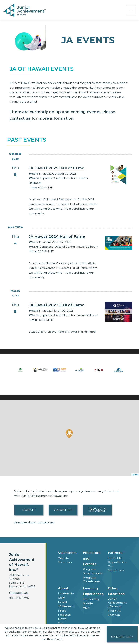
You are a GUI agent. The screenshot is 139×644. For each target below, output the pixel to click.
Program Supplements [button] (92, 571)
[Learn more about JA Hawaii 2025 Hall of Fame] (64, 168)
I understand (122, 634)
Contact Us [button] (19, 593)
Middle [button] (88, 603)
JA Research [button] (67, 605)
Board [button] (62, 601)
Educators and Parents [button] (92, 558)
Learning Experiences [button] (93, 591)
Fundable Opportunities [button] (117, 560)
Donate (29, 510)
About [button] (63, 588)
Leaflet (135, 475)
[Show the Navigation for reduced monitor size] (131, 10)
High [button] (86, 607)
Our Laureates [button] (65, 624)
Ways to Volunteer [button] (65, 560)
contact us (20, 118)
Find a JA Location (114, 612)
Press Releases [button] (64, 611)
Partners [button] (115, 553)
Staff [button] (61, 597)
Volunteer (63, 510)
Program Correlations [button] (91, 579)
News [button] (62, 617)
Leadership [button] (66, 593)
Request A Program (97, 510)
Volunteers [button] (67, 553)
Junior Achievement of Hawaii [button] (117, 602)
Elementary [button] (91, 599)
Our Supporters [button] (116, 568)
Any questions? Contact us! (34, 522)
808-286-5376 (19, 598)
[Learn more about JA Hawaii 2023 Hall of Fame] (64, 305)
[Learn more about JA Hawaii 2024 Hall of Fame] (64, 236)
